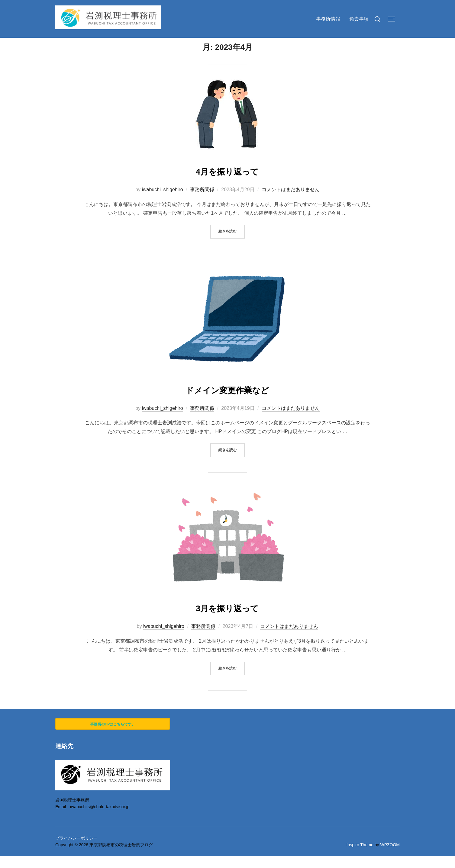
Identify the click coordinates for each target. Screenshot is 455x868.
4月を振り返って (227, 182)
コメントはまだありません (291, 201)
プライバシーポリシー (76, 850)
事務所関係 (202, 201)
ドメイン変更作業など (227, 401)
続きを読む (232, 243)
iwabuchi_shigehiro (162, 201)
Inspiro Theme (360, 857)
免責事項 (359, 19)
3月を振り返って (227, 619)
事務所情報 (328, 19)
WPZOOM (390, 857)
